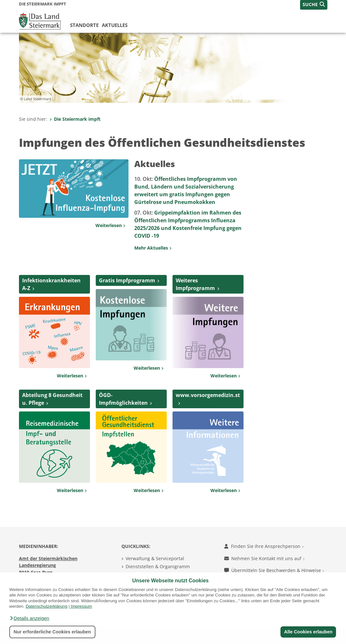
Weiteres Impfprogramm (195, 284)
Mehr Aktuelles (153, 248)
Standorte (84, 25)
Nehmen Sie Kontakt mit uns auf (264, 558)
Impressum (81, 606)
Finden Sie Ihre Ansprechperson (264, 546)
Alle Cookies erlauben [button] (308, 632)
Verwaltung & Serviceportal (155, 558)
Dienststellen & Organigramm (158, 566)
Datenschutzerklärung (47, 606)
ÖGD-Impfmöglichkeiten (123, 399)
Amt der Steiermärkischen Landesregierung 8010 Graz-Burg (48, 565)
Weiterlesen (110, 225)
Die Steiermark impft (75, 119)
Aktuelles (115, 25)
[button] (29, 618)
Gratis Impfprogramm (127, 280)
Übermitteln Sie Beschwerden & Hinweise (274, 570)
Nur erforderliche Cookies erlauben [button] (52, 632)
